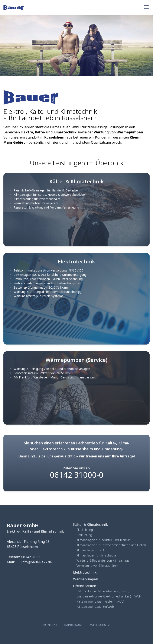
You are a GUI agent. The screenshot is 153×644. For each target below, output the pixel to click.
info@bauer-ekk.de (37, 562)
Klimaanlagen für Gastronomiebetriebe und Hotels (111, 545)
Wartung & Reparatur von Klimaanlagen (104, 560)
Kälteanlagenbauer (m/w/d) (95, 607)
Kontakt (50, 625)
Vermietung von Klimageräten (97, 566)
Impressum (73, 625)
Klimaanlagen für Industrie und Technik (103, 540)
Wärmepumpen (86, 579)
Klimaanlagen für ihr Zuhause (97, 555)
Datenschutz (99, 625)
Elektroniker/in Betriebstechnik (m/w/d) (103, 591)
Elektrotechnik (85, 572)
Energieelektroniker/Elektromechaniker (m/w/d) (108, 596)
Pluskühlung (85, 530)
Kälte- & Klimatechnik (90, 524)
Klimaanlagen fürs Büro (92, 550)
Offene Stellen (85, 586)
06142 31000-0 (77, 475)
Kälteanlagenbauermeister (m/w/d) (100, 601)
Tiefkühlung (84, 535)
